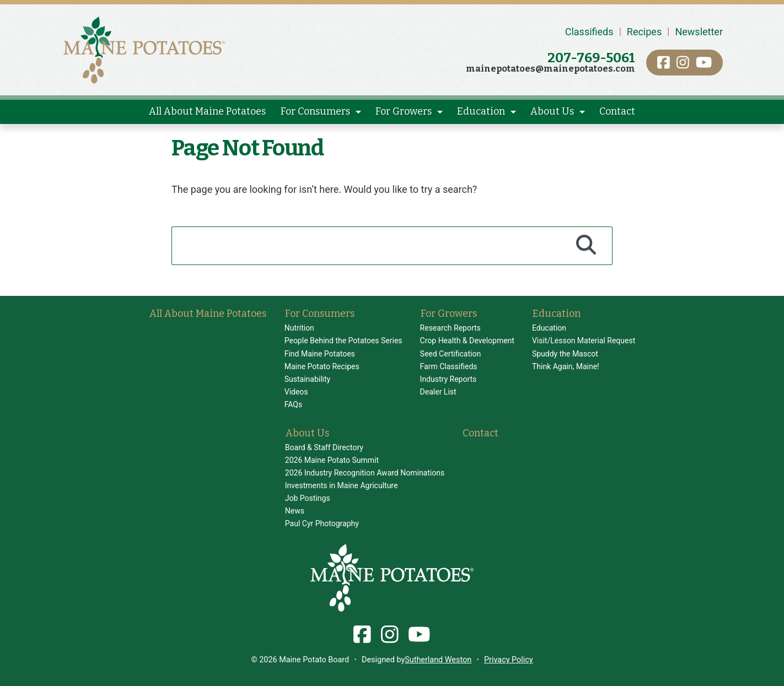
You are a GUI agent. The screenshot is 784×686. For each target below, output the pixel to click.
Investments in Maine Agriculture (342, 485)
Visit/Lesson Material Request (584, 341)
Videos (296, 392)
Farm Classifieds (449, 366)
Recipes (644, 32)
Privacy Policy (509, 660)
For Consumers (315, 111)
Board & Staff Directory (324, 447)
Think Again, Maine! (566, 366)
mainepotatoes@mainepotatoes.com (551, 69)
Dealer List (438, 392)
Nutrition (299, 328)
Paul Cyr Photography (322, 523)
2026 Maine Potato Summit (332, 460)
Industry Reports (449, 379)
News (295, 511)
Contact (617, 111)
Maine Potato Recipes (322, 366)
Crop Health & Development (467, 341)
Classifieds (589, 32)
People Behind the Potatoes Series (343, 341)
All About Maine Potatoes (207, 111)
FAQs (294, 404)
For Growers (404, 111)
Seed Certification (451, 354)
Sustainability (307, 379)
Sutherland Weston (438, 660)
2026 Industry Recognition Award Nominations (365, 473)
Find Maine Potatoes (320, 354)
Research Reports (450, 328)
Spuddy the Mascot (565, 354)
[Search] (586, 246)
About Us (552, 111)
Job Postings (308, 498)
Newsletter (699, 32)
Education (481, 111)
